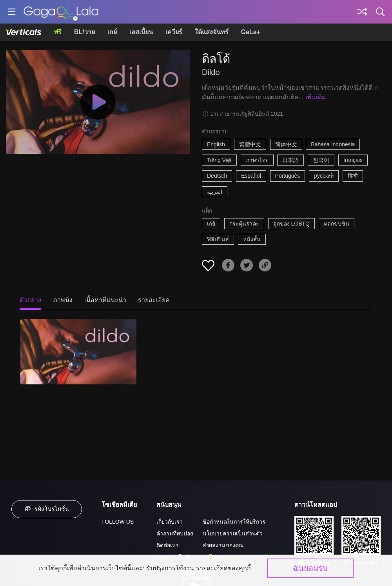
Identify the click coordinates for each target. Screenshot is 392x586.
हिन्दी (353, 176)
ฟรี (58, 32)
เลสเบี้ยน (141, 32)
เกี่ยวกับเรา (170, 522)
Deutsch (217, 176)
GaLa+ (251, 32)
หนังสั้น (252, 239)
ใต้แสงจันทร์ (212, 32)
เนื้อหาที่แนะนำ (105, 300)
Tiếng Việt (219, 160)
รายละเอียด (154, 300)
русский (324, 176)
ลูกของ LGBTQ (291, 224)
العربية (215, 192)
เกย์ (112, 32)
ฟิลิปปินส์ (218, 239)
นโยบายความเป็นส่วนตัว (233, 533)
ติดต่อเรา (167, 545)
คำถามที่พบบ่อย (175, 533)
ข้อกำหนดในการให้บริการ (234, 522)
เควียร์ (174, 32)
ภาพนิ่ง (63, 300)
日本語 (290, 160)
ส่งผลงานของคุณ (223, 545)
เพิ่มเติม (316, 97)
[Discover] (362, 12)
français (353, 160)
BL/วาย (84, 32)
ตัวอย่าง (30, 300)
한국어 (321, 160)
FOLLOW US (118, 522)
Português (288, 176)
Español (251, 176)
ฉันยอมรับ (310, 568)
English (216, 144)
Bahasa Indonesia (333, 144)
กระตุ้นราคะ (244, 224)
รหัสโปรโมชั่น (47, 509)
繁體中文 (250, 144)
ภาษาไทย (257, 160)
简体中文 (286, 144)
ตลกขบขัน (337, 224)
